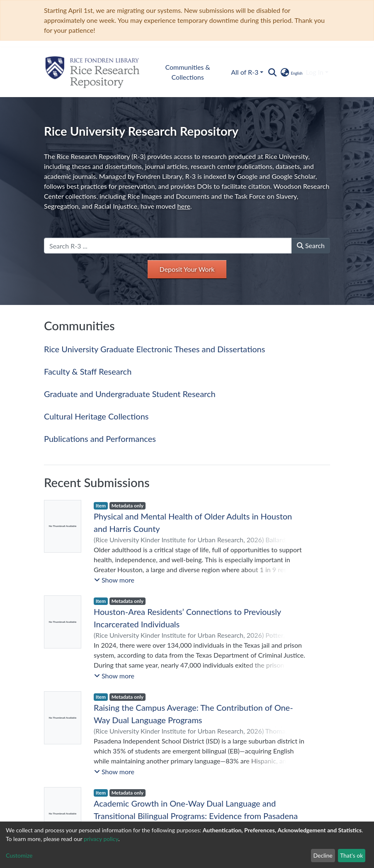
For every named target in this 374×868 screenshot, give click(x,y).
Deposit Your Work (187, 269)
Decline (323, 855)
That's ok (351, 855)
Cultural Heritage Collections (96, 416)
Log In (315, 72)
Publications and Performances (100, 439)
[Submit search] (272, 72)
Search (311, 245)
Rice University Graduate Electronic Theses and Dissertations (154, 349)
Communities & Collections (187, 72)
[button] (291, 72)
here (184, 206)
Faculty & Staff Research (88, 371)
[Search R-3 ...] (168, 246)
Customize (19, 855)
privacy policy (101, 839)
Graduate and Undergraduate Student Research (130, 394)
